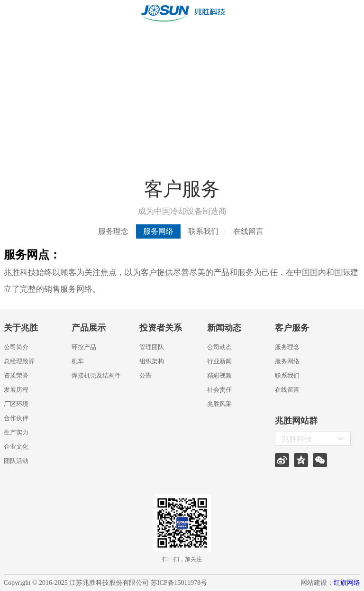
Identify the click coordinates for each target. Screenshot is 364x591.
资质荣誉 (16, 375)
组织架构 (152, 361)
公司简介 (16, 347)
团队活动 (16, 461)
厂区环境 (16, 404)
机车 (78, 361)
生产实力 (16, 432)
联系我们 (203, 231)
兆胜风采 (219, 404)
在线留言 (248, 231)
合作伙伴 (16, 418)
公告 (146, 375)
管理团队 (152, 347)
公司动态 (219, 347)
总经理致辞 (19, 361)
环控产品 (84, 347)
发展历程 (16, 390)
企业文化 (16, 447)
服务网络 (158, 231)
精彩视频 (219, 375)
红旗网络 (347, 583)
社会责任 (219, 390)
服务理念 (113, 231)
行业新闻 (219, 361)
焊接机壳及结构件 (96, 375)
